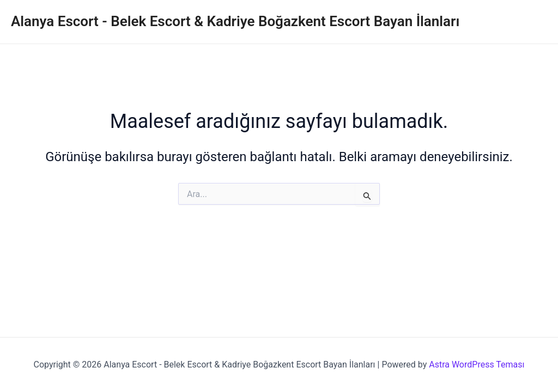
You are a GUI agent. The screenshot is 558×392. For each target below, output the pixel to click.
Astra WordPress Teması (477, 365)
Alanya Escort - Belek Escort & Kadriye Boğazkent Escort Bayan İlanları (235, 21)
